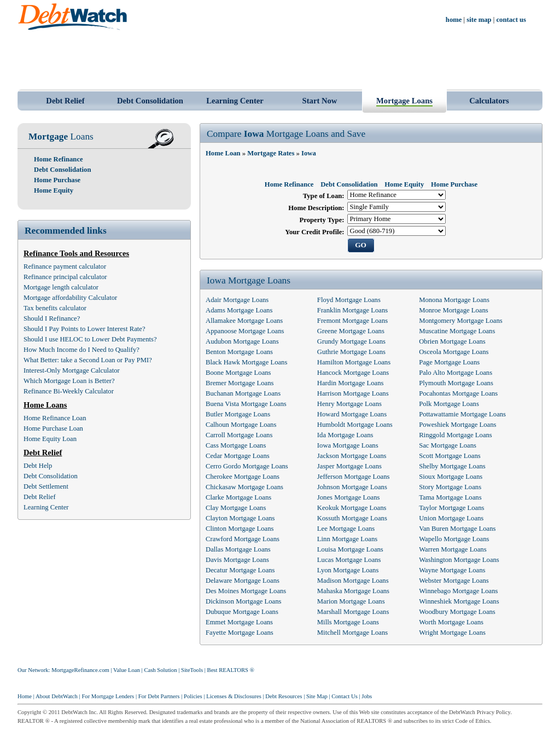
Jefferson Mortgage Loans (354, 477)
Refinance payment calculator (65, 266)
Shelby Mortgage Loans (452, 466)
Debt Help (38, 466)
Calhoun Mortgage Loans (241, 425)
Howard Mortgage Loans (352, 414)
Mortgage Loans (404, 101)
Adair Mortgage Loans (237, 300)
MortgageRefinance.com (80, 670)
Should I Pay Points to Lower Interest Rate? (84, 329)
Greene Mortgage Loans (351, 331)
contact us (512, 20)
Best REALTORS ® (231, 670)
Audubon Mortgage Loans (242, 341)
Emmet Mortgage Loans (239, 622)
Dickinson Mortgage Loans (244, 601)
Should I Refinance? (52, 318)
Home (25, 696)
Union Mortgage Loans (451, 518)
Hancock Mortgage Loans (353, 373)
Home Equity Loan (50, 439)
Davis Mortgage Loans (237, 560)
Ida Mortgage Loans (345, 435)
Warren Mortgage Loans (453, 549)
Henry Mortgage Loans (349, 404)
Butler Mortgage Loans (238, 414)
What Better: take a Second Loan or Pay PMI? (88, 360)
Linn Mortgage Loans (347, 539)
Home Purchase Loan (53, 428)
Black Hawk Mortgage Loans (246, 362)
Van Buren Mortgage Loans (457, 529)
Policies (193, 696)
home (454, 20)
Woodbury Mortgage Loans (457, 612)
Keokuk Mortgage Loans (352, 508)
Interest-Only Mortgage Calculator (72, 370)
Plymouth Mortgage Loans (456, 383)
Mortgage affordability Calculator (70, 298)
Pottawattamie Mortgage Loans (462, 414)
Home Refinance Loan (55, 418)
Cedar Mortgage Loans (238, 456)
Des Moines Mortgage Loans (246, 591)
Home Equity (54, 190)
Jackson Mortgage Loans (352, 456)
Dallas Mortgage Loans (238, 549)
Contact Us (345, 696)
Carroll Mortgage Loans (239, 435)
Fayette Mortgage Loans (240, 633)
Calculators (489, 101)
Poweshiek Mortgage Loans (457, 425)
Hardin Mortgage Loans (351, 383)
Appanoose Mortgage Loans (245, 331)
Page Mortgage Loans (449, 362)
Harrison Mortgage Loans (353, 393)
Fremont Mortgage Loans (352, 321)
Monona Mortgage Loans (454, 300)
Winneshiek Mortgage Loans (459, 601)
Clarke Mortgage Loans (238, 497)
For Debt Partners (159, 696)
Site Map (317, 696)
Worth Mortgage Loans (451, 622)
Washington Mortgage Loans (459, 560)
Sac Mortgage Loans (448, 445)
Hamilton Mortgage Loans (354, 362)
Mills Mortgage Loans (348, 622)
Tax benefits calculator (55, 308)
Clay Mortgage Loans (236, 508)
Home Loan (223, 153)
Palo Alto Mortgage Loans (456, 373)
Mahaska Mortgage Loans (353, 591)
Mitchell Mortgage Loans (352, 633)
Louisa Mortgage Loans (350, 549)
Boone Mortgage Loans (238, 373)
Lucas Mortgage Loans (349, 560)
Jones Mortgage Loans (349, 497)
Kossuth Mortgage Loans (352, 518)
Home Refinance (59, 159)
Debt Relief (65, 101)
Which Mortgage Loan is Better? (69, 381)
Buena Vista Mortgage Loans (246, 404)
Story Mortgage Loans (450, 487)
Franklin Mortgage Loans (352, 310)
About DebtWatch (57, 696)
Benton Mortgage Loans (239, 352)
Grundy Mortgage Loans (351, 341)
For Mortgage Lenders (108, 696)
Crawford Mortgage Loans (243, 539)
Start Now (320, 101)
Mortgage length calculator (61, 287)
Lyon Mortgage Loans (348, 570)
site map (479, 20)
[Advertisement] (280, 59)
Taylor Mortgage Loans (451, 508)
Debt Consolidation (150, 101)
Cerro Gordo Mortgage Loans (247, 466)
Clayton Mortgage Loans (240, 518)
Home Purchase (57, 180)
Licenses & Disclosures (234, 696)
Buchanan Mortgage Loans (243, 393)
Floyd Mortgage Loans (349, 300)
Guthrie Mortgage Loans (351, 352)
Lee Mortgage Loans (346, 529)
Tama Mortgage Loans (450, 497)
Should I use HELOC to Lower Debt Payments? (90, 339)
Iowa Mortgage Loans (348, 445)
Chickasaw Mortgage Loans (244, 487)
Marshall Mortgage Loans (353, 612)
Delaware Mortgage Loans (243, 581)
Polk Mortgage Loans (449, 404)
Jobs (367, 696)
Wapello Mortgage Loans (454, 539)
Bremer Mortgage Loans (240, 383)
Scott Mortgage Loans (450, 456)
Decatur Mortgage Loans (240, 570)
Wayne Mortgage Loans (452, 570)
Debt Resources (284, 696)
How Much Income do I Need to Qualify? (81, 350)
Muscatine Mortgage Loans (457, 331)
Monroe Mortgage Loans (454, 310)
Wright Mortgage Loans (452, 633)
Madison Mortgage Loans (353, 581)
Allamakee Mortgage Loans (244, 321)
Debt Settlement (46, 486)
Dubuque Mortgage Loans (242, 612)
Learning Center (235, 101)
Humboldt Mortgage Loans (355, 425)
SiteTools (192, 670)
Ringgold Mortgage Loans (456, 435)
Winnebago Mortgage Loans (458, 591)
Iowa (309, 153)
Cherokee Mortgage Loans (243, 477)
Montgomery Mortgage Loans (461, 321)
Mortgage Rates (271, 153)
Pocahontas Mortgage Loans (458, 393)
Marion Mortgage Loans (351, 601)
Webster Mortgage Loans (454, 581)
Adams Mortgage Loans (239, 310)
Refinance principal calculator (65, 277)
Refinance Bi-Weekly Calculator (69, 391)
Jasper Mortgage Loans (349, 466)
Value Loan (127, 670)
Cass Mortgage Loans (236, 445)
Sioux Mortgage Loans (451, 477)
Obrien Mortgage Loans (452, 341)
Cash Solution (160, 670)
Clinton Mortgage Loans (240, 529)
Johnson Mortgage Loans (352, 487)
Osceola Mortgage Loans (454, 352)
